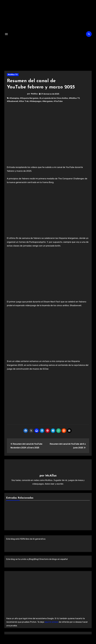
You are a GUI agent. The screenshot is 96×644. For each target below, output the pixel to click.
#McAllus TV (74, 98)
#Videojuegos (35, 101)
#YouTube (58, 101)
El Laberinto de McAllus (47, 58)
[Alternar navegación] (6, 34)
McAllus (34, 94)
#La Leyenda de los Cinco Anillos (54, 98)
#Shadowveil (12, 101)
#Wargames (48, 101)
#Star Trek (24, 101)
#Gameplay (14, 98)
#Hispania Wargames (29, 98)
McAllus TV (13, 75)
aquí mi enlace (51, 622)
